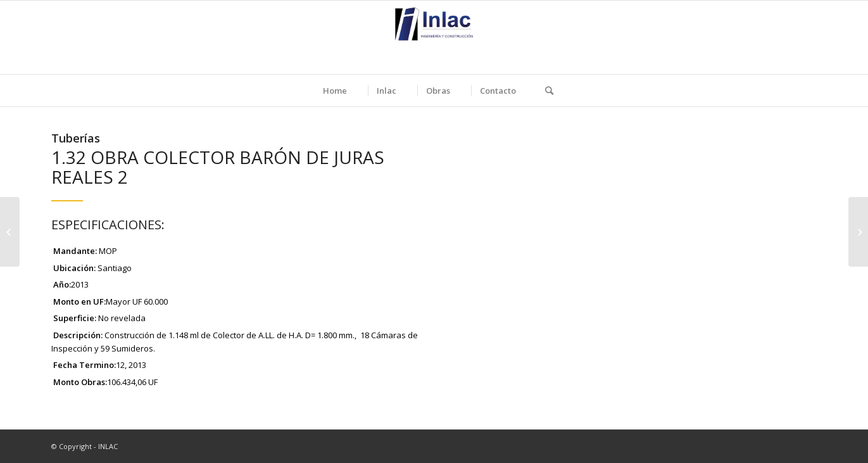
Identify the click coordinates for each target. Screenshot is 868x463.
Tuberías (76, 138)
